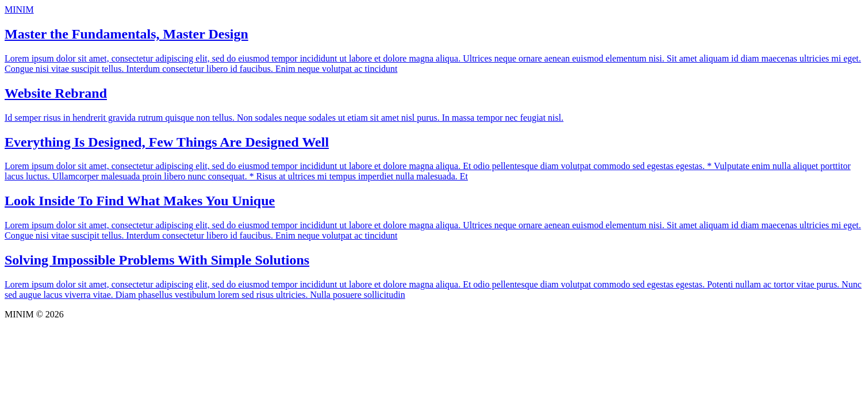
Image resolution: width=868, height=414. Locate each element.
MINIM (19, 9)
